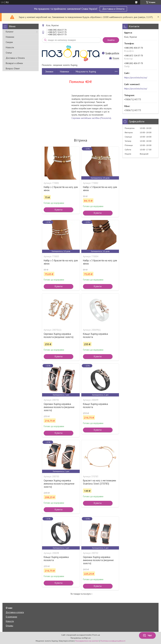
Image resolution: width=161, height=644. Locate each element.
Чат (147, 635)
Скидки (9, 42)
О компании (11, 617)
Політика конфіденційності (113, 641)
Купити (59, 210)
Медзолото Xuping (86, 72)
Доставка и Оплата (113, 9)
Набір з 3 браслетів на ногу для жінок (100, 189)
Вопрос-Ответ (13, 68)
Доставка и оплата (15, 612)
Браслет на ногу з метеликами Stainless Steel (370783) (99, 482)
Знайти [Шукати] (111, 40)
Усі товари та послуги (81, 594)
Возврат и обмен (14, 63)
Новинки (10, 37)
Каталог (10, 32)
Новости (10, 47)
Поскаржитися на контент (87, 641)
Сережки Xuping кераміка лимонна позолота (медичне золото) (59, 407)
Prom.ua (96, 635)
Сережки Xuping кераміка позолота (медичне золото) (59, 335)
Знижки (49, 72)
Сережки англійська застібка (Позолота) (91, 118)
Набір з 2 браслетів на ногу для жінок (61, 189)
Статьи (9, 53)
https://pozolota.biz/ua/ (136, 78)
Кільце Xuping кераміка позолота (95, 335)
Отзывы (9, 626)
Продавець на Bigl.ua (80, 638)
